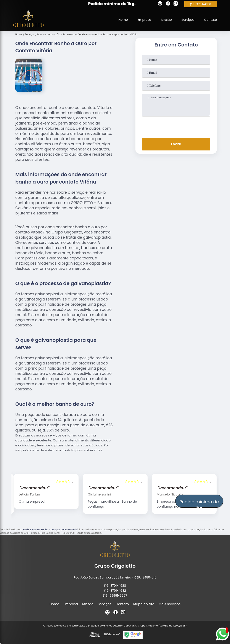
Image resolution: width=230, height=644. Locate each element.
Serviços (187, 19)
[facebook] (168, 4)
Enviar (176, 144)
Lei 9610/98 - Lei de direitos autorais (82, 533)
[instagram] (176, 4)
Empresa (142, 19)
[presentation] (176, 126)
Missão (165, 19)
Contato (210, 19)
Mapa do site (144, 604)
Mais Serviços (170, 604)
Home (121, 19)
